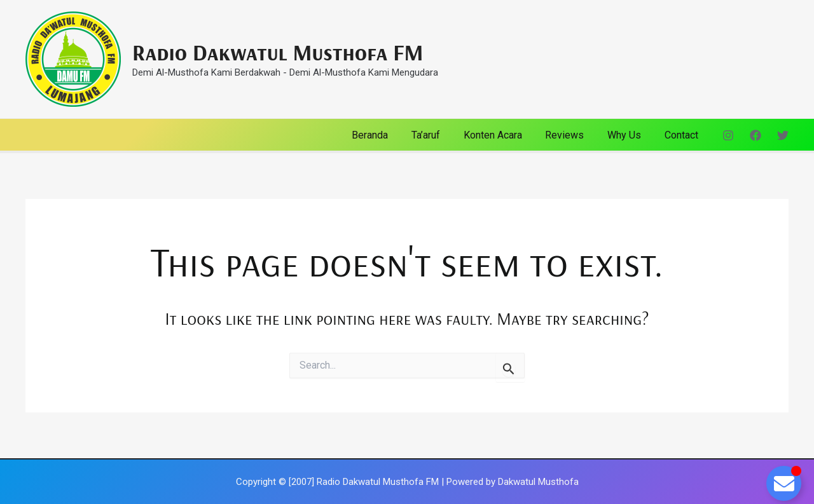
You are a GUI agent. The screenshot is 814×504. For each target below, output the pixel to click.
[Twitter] (783, 135)
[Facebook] (755, 135)
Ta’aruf (439, 135)
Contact (683, 135)
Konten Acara (503, 135)
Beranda (386, 135)
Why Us (629, 135)
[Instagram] (728, 135)
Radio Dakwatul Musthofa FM (278, 52)
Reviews (572, 135)
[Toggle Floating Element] (784, 483)
